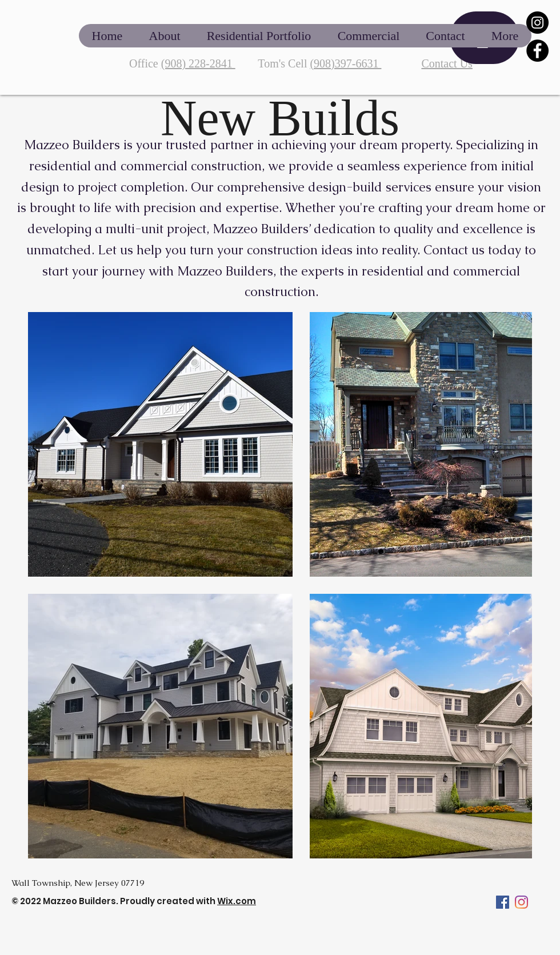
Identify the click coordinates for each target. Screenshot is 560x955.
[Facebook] (537, 51)
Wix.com (237, 901)
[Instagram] (537, 23)
